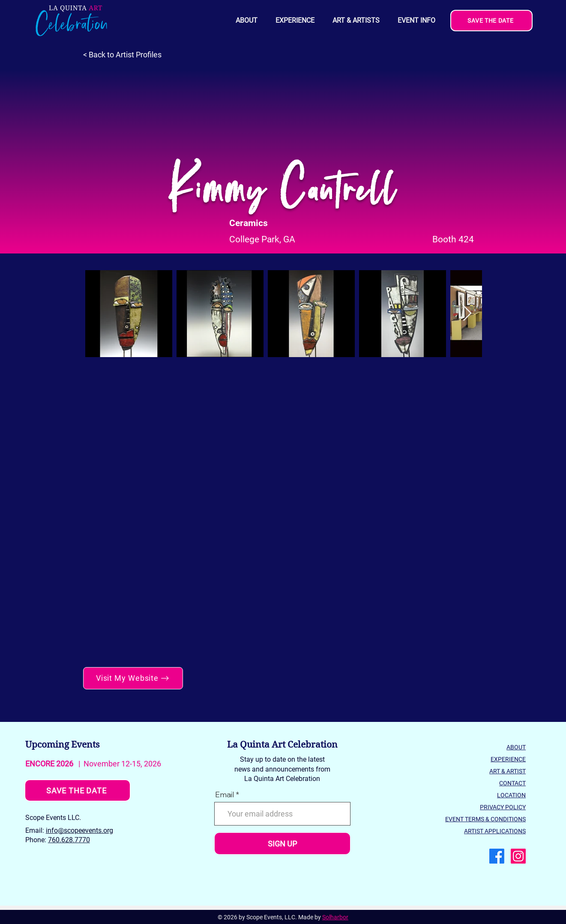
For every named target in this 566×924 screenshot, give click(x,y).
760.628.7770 (69, 840)
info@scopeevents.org (79, 830)
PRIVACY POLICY (503, 807)
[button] (416, 21)
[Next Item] (467, 314)
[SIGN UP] (282, 844)
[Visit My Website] (133, 678)
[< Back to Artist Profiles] (127, 55)
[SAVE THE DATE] (491, 21)
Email (225, 795)
